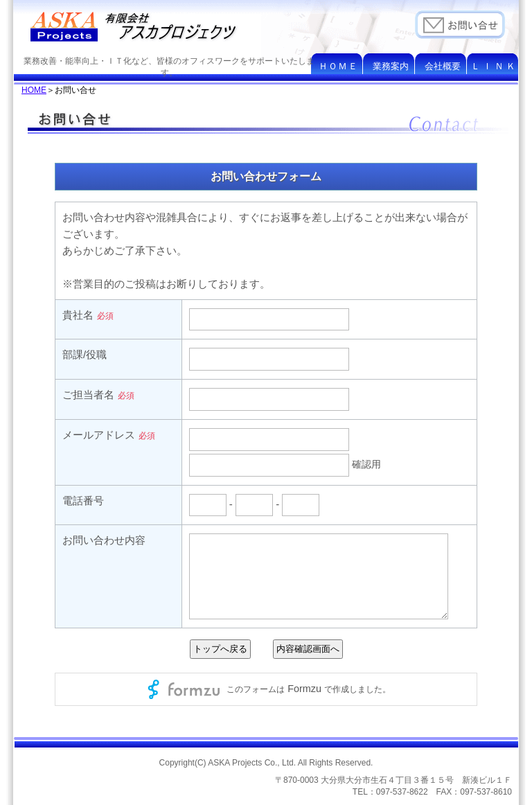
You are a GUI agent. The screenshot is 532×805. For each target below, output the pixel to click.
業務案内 (391, 66)
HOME (34, 90)
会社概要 (443, 66)
